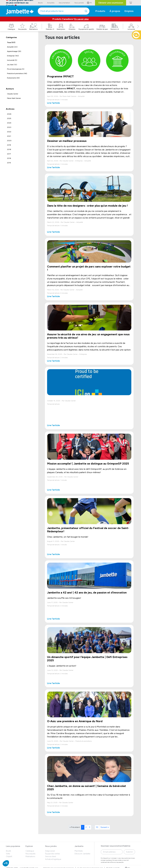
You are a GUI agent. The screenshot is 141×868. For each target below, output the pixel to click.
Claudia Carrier (13, 94)
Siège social (50, 851)
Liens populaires (13, 846)
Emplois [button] (129, 11)
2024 (9, 123)
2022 (9, 132)
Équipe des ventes (52, 854)
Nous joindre (51, 846)
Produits (100, 11)
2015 (9, 163)
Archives (10, 109)
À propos (115, 11)
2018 (9, 149)
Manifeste (79, 851)
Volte (8, 854)
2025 (9, 118)
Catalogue (30, 851)
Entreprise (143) (13, 56)
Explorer (29, 846)
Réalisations (30, 856)
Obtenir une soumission (111, 3)
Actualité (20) (12, 47)
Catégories (11, 37)
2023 (9, 127)
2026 (9, 114)
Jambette (79, 846)
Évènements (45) (13, 78)
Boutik (8, 851)
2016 (9, 158)
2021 (9, 136)
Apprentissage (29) (14, 51)
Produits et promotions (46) (17, 73)
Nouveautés (30, 854)
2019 (9, 145)
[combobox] (64, 11)
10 (97, 827)
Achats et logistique (53, 859)
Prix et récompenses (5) (16, 69)
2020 (9, 141)
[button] (138, 29)
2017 (9, 154)
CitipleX (9, 856)
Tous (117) (11, 42)
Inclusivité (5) (12, 60)
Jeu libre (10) (12, 65)
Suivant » (105, 827)
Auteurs (10, 89)
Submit (129, 852)
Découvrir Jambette (82, 854)
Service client (51, 856)
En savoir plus (81, 19)
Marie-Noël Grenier (14, 98)
